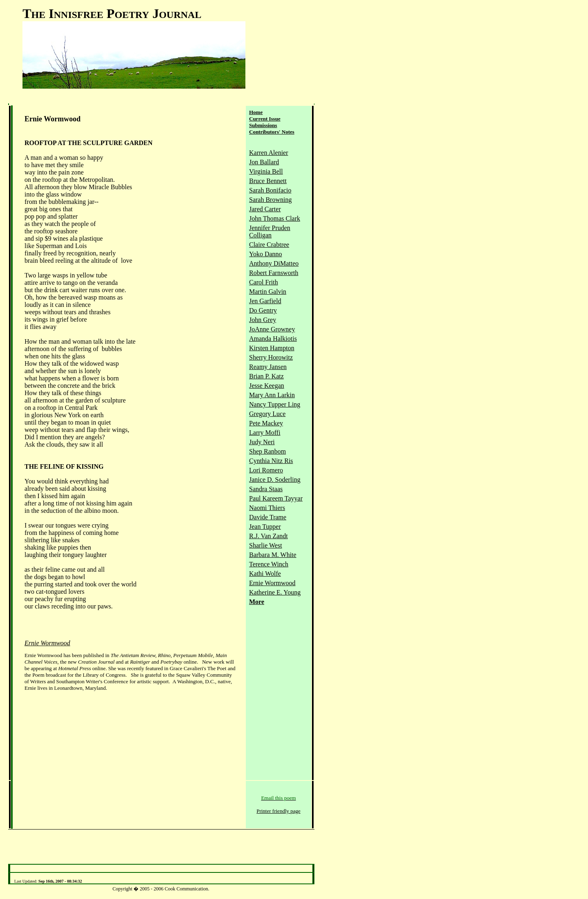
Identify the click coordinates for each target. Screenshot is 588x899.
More (257, 602)
